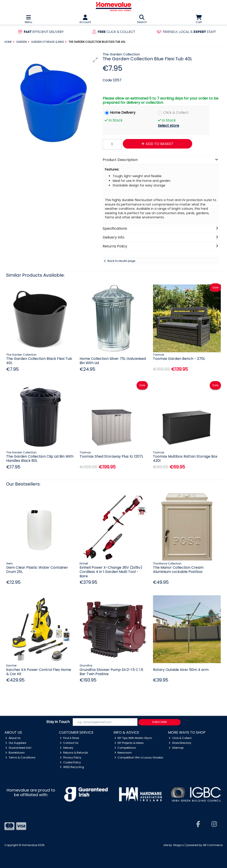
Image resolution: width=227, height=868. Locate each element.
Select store (168, 126)
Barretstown (15, 753)
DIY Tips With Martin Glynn (133, 738)
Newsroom (123, 753)
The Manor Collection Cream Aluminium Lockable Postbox (178, 570)
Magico (179, 845)
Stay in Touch (58, 722)
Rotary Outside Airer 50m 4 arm (181, 670)
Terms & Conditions (20, 757)
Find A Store (69, 738)
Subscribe (159, 722)
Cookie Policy (70, 762)
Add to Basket (157, 144)
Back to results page (121, 261)
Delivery (67, 748)
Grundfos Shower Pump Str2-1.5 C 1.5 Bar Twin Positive (111, 672)
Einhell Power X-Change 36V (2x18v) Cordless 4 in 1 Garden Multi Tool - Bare (111, 572)
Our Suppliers (16, 743)
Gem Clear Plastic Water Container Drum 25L (37, 570)
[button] (95, 60)
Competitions (125, 748)
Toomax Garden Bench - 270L (179, 359)
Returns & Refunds (74, 753)
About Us (13, 738)
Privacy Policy (71, 757)
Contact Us (69, 743)
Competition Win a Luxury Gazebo (139, 757)
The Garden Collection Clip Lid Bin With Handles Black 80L (40, 458)
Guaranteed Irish (18, 748)
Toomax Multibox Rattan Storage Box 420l (185, 458)
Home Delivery (123, 113)
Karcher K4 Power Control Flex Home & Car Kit (39, 672)
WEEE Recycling (72, 767)
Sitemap (176, 748)
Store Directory (180, 743)
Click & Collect (176, 113)
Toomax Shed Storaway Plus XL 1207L (111, 456)
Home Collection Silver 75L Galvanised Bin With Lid (113, 361)
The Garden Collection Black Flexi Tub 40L (39, 361)
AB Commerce (213, 845)
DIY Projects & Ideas (129, 743)
